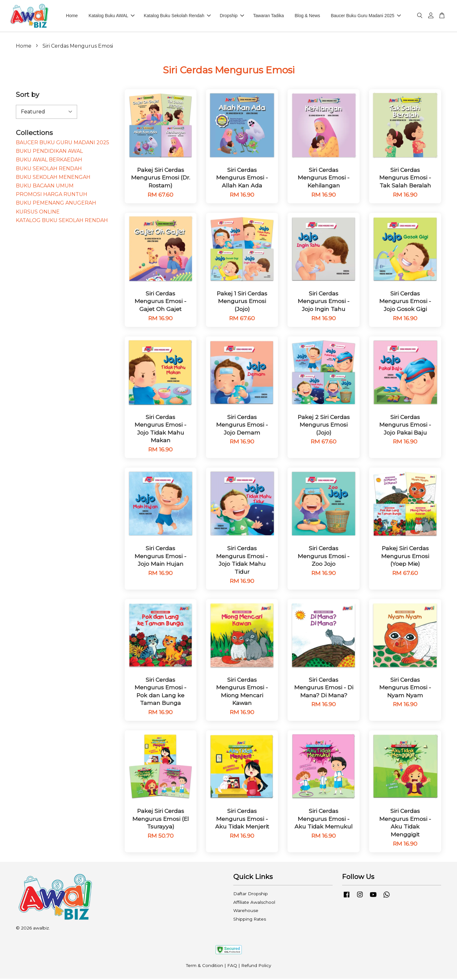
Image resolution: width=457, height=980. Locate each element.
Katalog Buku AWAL (112, 16)
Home (72, 16)
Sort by (27, 95)
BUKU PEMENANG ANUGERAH (56, 204)
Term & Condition (205, 966)
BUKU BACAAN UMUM (45, 187)
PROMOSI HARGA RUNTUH (52, 195)
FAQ (232, 966)
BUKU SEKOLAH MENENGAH (53, 178)
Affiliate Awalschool (254, 903)
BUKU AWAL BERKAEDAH (49, 161)
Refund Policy (256, 966)
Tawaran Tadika (269, 16)
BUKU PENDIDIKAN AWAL (49, 152)
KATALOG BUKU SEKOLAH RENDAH (62, 221)
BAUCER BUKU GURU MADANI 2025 (63, 143)
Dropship (232, 16)
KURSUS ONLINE (38, 213)
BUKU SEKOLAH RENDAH (49, 169)
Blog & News (307, 16)
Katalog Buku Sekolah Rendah (177, 16)
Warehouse (246, 911)
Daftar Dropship (251, 895)
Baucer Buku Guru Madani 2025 (366, 16)
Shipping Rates (250, 920)
